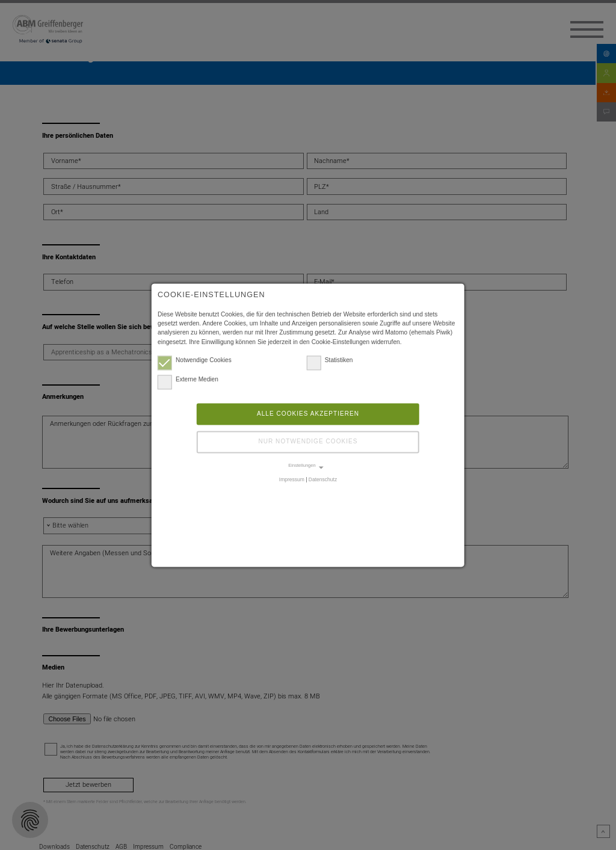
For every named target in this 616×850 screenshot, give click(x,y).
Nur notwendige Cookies (308, 442)
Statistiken (330, 361)
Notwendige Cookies (195, 361)
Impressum (292, 480)
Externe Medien (188, 380)
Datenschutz (323, 480)
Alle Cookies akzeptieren (308, 414)
